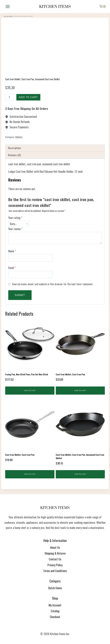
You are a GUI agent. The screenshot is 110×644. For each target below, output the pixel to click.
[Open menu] (8, 6)
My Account (55, 605)
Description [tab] (14, 148)
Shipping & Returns (55, 553)
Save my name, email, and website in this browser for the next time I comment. (52, 284)
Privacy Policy (55, 565)
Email (12, 268)
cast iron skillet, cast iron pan (70, 374)
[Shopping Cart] (103, 6)
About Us (55, 547)
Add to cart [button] (30, 390)
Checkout (55, 617)
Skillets (19, 137)
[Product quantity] (10, 97)
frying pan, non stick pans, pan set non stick (27, 374)
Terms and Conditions (55, 571)
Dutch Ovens (55, 588)
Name (12, 251)
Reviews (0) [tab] (14, 155)
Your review (15, 229)
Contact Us (55, 559)
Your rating (15, 218)
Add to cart (28, 97)
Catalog (55, 611)
